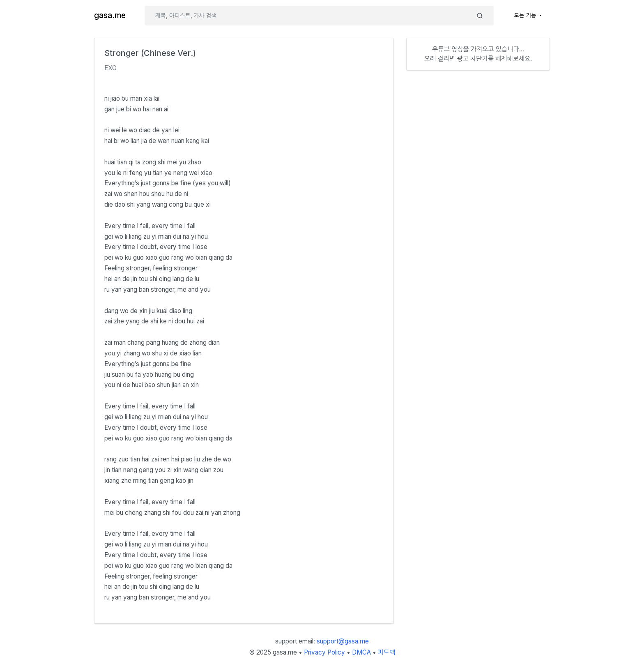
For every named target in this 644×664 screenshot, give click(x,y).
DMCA (361, 652)
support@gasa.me (343, 641)
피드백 (387, 652)
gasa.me (110, 15)
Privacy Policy (324, 652)
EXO (110, 68)
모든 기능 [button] (526, 15)
